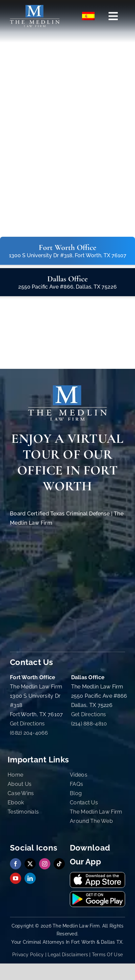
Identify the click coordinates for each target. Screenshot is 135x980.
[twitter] (30, 864)
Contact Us (84, 803)
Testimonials (23, 812)
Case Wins (21, 793)
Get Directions (27, 724)
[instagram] (45, 864)
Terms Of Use (107, 955)
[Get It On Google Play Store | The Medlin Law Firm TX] (97, 894)
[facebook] (16, 864)
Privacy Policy (28, 955)
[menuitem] (89, 16)
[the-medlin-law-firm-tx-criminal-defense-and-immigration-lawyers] (35, 8)
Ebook (16, 803)
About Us (20, 784)
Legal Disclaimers (68, 955)
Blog (76, 793)
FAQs (76, 784)
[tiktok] (59, 864)
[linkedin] (30, 878)
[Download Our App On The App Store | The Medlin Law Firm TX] (97, 875)
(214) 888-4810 (89, 724)
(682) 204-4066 (29, 733)
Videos (79, 775)
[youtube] (16, 878)
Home (15, 775)
